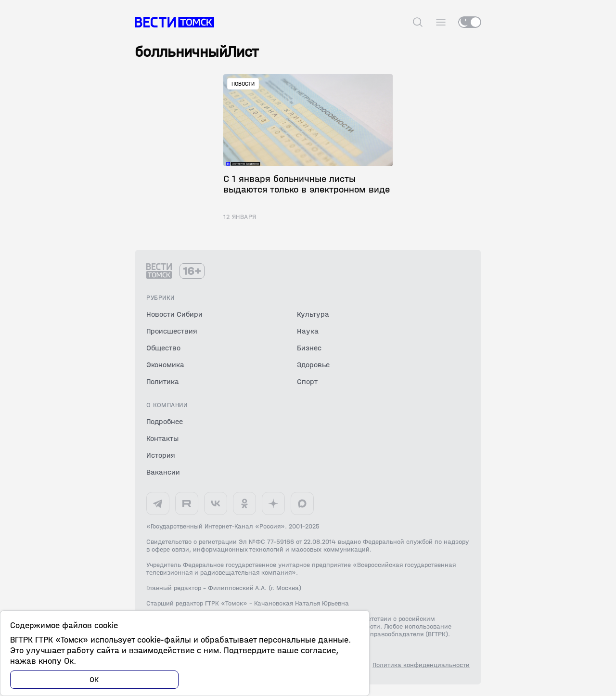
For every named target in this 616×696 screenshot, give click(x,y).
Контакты (162, 438)
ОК (94, 679)
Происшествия (172, 331)
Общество (163, 348)
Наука (308, 331)
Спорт (307, 381)
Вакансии (163, 472)
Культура (313, 314)
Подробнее (165, 421)
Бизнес (309, 348)
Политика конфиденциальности (421, 665)
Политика (163, 381)
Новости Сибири (174, 314)
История (161, 455)
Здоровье (313, 365)
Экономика (165, 365)
